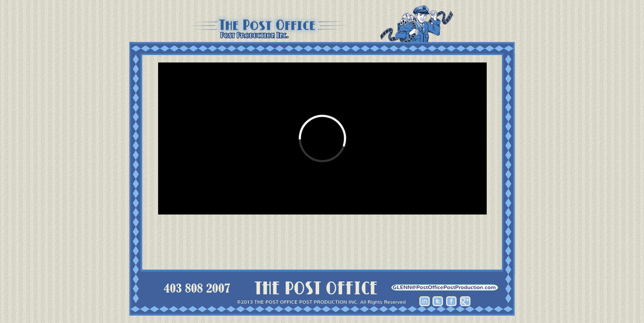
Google (465, 301)
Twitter (438, 301)
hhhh (445, 287)
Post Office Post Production (322, 24)
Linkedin (424, 301)
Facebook (452, 301)
